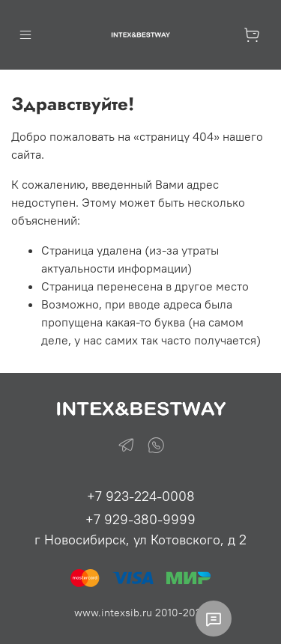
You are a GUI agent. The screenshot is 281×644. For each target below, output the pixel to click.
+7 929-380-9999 (140, 519)
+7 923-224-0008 (141, 496)
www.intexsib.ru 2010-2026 (141, 613)
